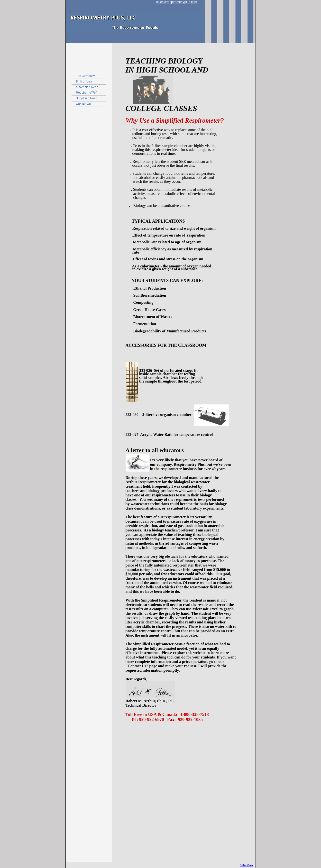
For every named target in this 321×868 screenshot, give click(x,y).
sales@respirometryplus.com (177, 2)
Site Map (246, 865)
